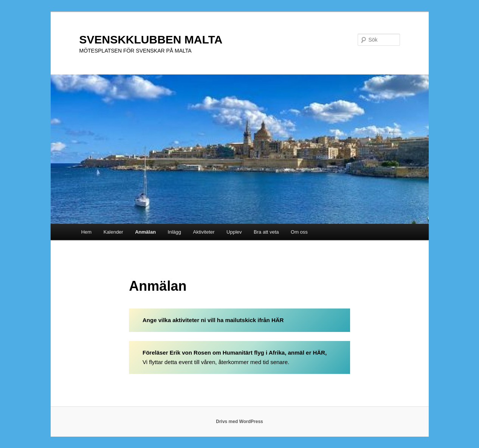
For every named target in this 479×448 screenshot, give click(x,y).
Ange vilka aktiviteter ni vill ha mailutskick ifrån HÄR (213, 320)
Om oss (299, 232)
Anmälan (145, 232)
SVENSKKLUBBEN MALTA (151, 40)
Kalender (113, 232)
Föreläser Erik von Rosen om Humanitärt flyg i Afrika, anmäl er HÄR (234, 353)
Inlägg (174, 232)
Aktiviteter (204, 232)
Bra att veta (266, 232)
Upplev (234, 232)
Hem (86, 232)
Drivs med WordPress (239, 422)
